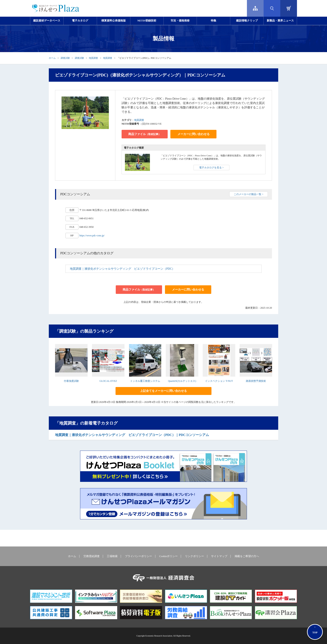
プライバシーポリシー (138, 556)
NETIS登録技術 (147, 21)
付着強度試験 (71, 381)
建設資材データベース (47, 21)
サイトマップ (219, 556)
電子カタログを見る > (211, 168)
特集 (214, 21)
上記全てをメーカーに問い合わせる (163, 391)
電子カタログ (80, 21)
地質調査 (93, 58)
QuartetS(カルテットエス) (182, 381)
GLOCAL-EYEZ (108, 381)
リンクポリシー (194, 556)
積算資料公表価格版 (114, 21)
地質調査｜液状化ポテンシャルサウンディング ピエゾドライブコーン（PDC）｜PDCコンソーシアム (132, 435)
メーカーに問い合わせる (194, 134)
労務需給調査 (92, 556)
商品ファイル (145, 134)
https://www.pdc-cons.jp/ (92, 236)
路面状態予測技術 (256, 381)
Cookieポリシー (168, 556)
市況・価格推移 (180, 21)
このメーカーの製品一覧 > (249, 194)
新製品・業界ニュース (280, 21)
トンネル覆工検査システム (145, 381)
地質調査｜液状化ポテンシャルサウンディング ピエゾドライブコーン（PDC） (122, 269)
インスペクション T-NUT (219, 381)
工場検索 (112, 556)
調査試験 (65, 58)
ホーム (52, 58)
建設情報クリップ (247, 21)
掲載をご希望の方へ (247, 556)
